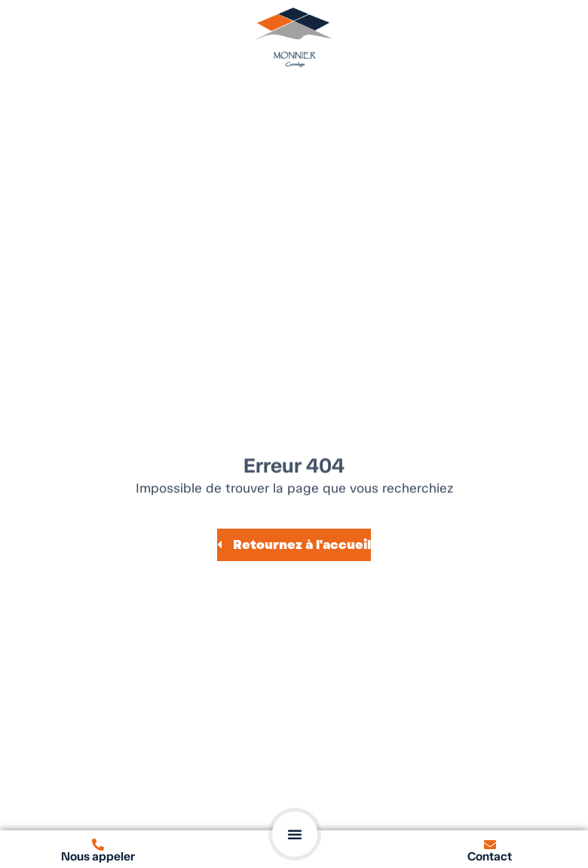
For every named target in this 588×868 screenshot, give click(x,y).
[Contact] (490, 845)
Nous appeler (98, 856)
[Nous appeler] (98, 845)
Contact (490, 856)
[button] (295, 834)
